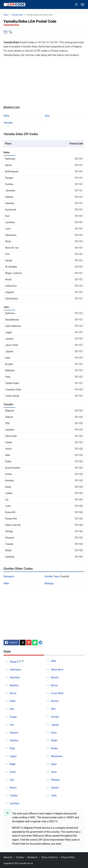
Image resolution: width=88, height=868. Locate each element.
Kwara (54, 748)
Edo (12, 709)
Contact (20, 857)
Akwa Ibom (57, 670)
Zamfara (14, 803)
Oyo (12, 780)
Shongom (9, 576)
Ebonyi (55, 701)
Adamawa (15, 670)
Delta (13, 701)
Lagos (13, 756)
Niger (13, 764)
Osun (54, 772)
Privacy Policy (68, 857)
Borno (13, 693)
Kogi (12, 748)
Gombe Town (52, 576)
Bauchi (55, 677)
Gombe (55, 717)
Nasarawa (57, 756)
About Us (8, 857)
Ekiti (53, 709)
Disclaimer (32, 857)
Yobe (54, 796)
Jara (47, 116)
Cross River (57, 693)
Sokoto (55, 788)
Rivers (13, 788)
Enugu (13, 717)
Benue (54, 685)
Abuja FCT (15, 662)
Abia (53, 661)
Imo (12, 725)
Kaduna (14, 733)
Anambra (15, 677)
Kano (54, 733)
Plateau (55, 780)
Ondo (13, 772)
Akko (6, 583)
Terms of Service (49, 857)
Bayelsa (14, 685)
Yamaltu (8, 123)
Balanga (49, 583)
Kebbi (54, 740)
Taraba (14, 796)
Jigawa (55, 725)
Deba (6, 116)
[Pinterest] (29, 643)
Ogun (54, 764)
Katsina (14, 740)
